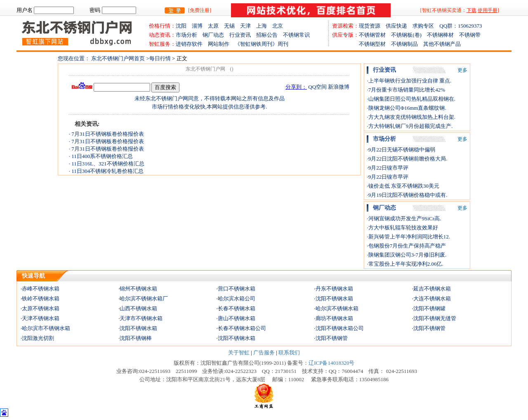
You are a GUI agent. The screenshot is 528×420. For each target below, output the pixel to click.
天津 (248, 26)
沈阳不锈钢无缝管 (435, 318)
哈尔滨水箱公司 (237, 298)
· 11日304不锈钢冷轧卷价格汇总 (106, 171)
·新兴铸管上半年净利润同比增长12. (408, 237)
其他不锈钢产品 (442, 44)
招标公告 (267, 35)
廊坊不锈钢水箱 (334, 318)
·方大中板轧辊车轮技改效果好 (402, 228)
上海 (264, 26)
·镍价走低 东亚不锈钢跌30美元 (403, 186)
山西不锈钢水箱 (138, 308)
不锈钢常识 (296, 35)
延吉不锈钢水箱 (432, 289)
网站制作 (221, 44)
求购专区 (426, 26)
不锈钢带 (470, 35)
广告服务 (264, 353)
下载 (471, 10)
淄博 (200, 26)
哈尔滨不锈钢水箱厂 (144, 298)
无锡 (232, 26)
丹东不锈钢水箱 (334, 289)
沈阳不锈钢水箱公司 (340, 328)
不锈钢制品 (407, 44)
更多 (462, 70)
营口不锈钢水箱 (237, 289)
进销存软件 (192, 44)
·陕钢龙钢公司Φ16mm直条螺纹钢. (406, 108)
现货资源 (372, 26)
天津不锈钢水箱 (41, 318)
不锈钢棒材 (443, 35)
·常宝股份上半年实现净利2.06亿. (405, 264)
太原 (216, 26)
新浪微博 (339, 87)
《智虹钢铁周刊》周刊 (262, 44)
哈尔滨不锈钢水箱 (337, 308)
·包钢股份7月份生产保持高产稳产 (406, 246)
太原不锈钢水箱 (41, 308)
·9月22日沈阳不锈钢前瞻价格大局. (407, 159)
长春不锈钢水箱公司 (242, 328)
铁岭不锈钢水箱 (41, 298)
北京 (278, 26)
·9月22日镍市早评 (388, 168)
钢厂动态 (213, 35)
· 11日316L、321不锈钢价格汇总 (107, 164)
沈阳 (184, 26)
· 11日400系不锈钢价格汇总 (101, 156)
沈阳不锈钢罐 (429, 308)
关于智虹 (239, 353)
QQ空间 (317, 87)
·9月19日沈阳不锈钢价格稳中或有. (407, 195)
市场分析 (186, 35)
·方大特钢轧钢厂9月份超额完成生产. (410, 126)
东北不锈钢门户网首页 (118, 58)
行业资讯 (240, 35)
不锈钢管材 (375, 35)
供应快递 (399, 26)
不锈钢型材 (362, 44)
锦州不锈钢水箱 (138, 289)
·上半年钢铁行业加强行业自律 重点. (409, 81)
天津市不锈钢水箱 (141, 318)
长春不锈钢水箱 (237, 308)
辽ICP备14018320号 (331, 363)
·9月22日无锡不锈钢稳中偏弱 (401, 150)
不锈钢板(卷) (409, 35)
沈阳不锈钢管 (429, 328)
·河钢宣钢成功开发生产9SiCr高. (404, 218)
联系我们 (289, 353)
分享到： (296, 87)
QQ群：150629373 (461, 26)
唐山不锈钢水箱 (237, 318)
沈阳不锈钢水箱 (334, 298)
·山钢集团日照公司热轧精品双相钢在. (411, 99)
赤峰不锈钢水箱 (41, 289)
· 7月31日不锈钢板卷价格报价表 (106, 134)
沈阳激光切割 (38, 338)
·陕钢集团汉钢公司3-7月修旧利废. (407, 255)
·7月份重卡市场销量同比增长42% (406, 90)
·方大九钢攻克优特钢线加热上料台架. (411, 117)
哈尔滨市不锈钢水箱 (46, 328)
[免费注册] (200, 10)
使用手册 (488, 10)
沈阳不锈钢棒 (136, 338)
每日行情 (161, 58)
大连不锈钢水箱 (432, 298)
